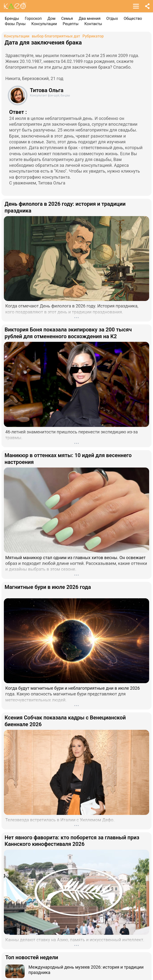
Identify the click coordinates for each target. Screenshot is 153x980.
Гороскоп (33, 18)
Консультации (44, 24)
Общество (133, 18)
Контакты (93, 24)
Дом (52, 18)
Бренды (12, 18)
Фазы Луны (15, 24)
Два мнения (90, 18)
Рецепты (71, 24)
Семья (67, 18)
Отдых (112, 18)
